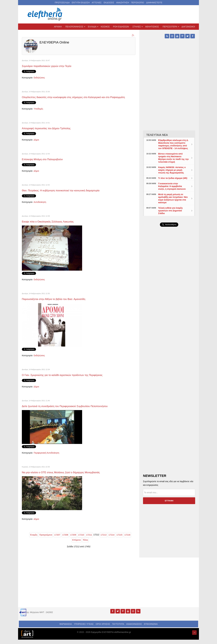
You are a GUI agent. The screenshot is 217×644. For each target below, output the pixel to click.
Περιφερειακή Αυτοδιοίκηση (46, 457)
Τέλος (86, 544)
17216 (127, 539)
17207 (57, 539)
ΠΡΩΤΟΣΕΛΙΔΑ (62, 3)
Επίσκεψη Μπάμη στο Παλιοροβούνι (47, 163)
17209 (73, 539)
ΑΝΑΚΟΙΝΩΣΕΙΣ (134, 628)
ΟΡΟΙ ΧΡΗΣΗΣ (103, 628)
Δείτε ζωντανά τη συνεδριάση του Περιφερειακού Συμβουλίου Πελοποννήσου (75, 410)
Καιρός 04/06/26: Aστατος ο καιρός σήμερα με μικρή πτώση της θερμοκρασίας (172, 170)
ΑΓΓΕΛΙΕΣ (97, 3)
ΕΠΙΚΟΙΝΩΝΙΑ (151, 628)
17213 (103, 539)
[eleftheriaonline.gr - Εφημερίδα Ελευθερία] (45, 14)
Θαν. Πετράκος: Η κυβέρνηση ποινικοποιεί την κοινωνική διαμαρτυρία (70, 195)
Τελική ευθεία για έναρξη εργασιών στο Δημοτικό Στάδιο (170, 211)
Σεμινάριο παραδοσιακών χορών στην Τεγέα (53, 66)
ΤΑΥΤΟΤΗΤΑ (118, 628)
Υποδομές (38, 113)
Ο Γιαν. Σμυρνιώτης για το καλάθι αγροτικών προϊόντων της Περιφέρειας (72, 379)
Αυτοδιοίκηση (40, 206)
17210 (81, 539)
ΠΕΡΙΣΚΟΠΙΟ (138, 3)
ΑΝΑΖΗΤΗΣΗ (123, 3)
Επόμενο (77, 544)
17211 (89, 539)
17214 (111, 539)
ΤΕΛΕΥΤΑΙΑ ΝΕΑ (157, 135)
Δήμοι (36, 144)
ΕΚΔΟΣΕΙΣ (109, 3)
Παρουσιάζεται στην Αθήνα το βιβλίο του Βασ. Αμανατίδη (61, 303)
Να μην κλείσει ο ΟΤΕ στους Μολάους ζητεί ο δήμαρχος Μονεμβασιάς (71, 476)
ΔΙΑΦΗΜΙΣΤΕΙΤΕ (154, 3)
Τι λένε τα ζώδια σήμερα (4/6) (173, 178)
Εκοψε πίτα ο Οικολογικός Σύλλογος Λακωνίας (54, 226)
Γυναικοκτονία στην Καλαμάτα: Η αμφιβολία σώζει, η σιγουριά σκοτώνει (172, 186)
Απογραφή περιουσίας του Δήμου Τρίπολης (52, 132)
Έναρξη (34, 539)
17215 (119, 539)
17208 (65, 539)
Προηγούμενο (46, 539)
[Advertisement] (169, 301)
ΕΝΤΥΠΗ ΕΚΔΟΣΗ (81, 3)
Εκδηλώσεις (39, 78)
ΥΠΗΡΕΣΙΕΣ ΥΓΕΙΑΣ (84, 628)
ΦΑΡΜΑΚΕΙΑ (66, 628)
